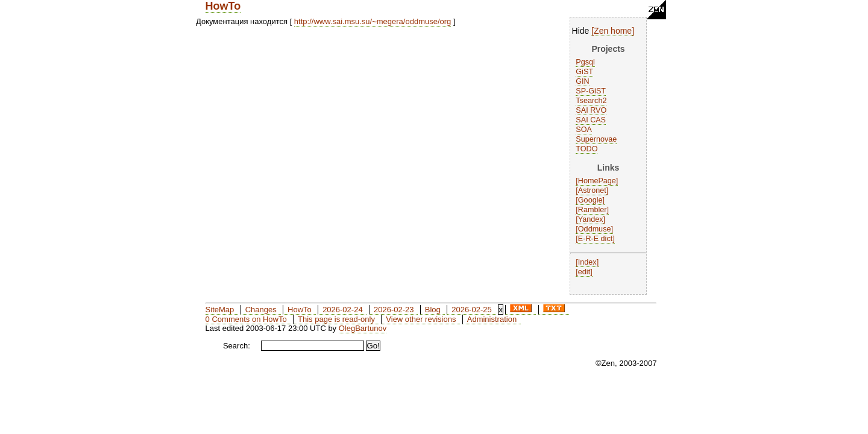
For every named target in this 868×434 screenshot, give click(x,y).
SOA (584, 130)
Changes (261, 310)
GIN (582, 81)
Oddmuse (595, 229)
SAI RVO (591, 110)
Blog (433, 310)
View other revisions (421, 319)
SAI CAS (591, 120)
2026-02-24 (343, 310)
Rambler (593, 210)
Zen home (613, 31)
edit (584, 272)
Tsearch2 (591, 101)
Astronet (592, 190)
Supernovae (596, 139)
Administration (492, 319)
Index (587, 262)
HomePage (597, 181)
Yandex (591, 219)
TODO (587, 149)
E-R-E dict (595, 239)
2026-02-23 (394, 310)
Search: (237, 346)
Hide (581, 31)
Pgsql (585, 62)
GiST (584, 72)
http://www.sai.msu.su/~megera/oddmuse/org (373, 21)
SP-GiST (591, 91)
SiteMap (220, 310)
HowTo (223, 6)
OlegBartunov (363, 328)
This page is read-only (336, 319)
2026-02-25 (472, 310)
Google (590, 200)
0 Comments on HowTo (246, 319)
